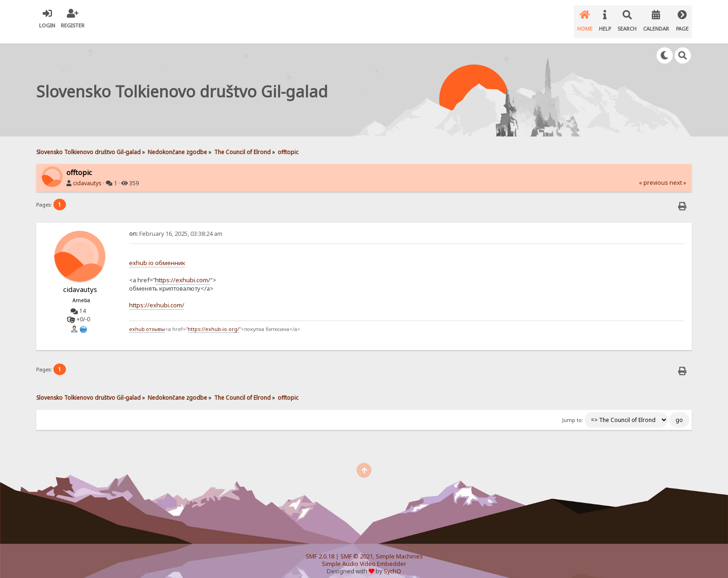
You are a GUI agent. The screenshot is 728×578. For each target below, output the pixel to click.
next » (678, 173)
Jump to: (573, 411)
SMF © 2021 (357, 548)
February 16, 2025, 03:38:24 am (176, 224)
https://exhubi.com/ (183, 271)
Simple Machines (399, 548)
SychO (392, 562)
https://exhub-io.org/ (213, 320)
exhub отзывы (147, 320)
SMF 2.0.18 (320, 548)
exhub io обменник (157, 254)
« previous (653, 173)
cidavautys (87, 174)
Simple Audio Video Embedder (364, 555)
